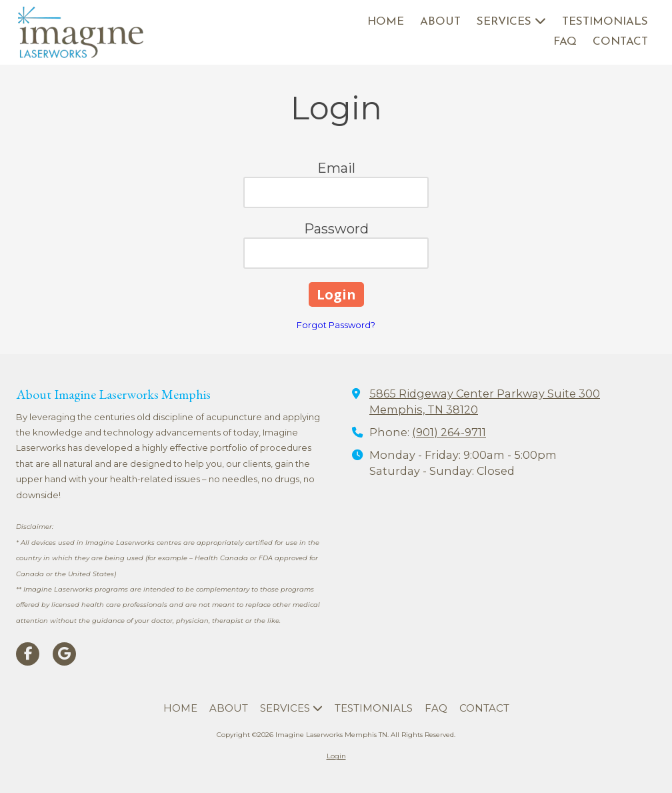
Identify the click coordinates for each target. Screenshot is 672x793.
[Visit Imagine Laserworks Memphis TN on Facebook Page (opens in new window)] (28, 654)
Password (336, 229)
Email (336, 168)
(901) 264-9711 (449, 432)
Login (336, 756)
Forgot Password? (336, 325)
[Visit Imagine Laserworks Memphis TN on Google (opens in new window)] (64, 654)
